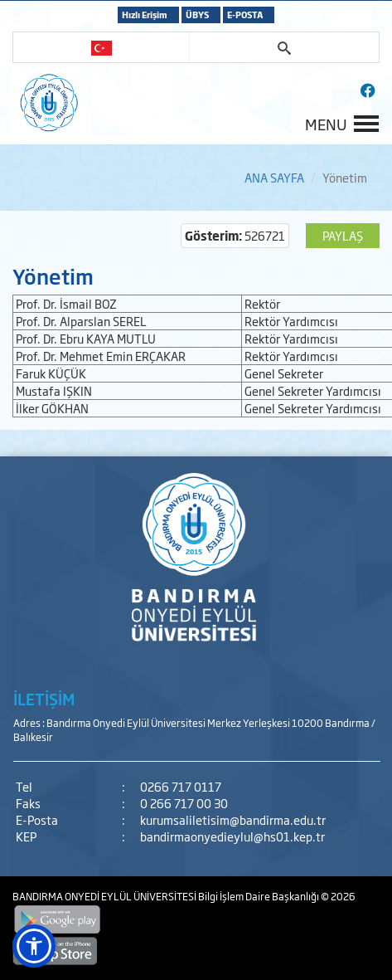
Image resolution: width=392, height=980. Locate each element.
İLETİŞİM (44, 699)
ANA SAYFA (274, 177)
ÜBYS (197, 15)
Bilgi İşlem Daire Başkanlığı (259, 896)
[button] (34, 946)
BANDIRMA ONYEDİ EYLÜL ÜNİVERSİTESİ (105, 896)
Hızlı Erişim (145, 15)
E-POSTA (245, 15)
